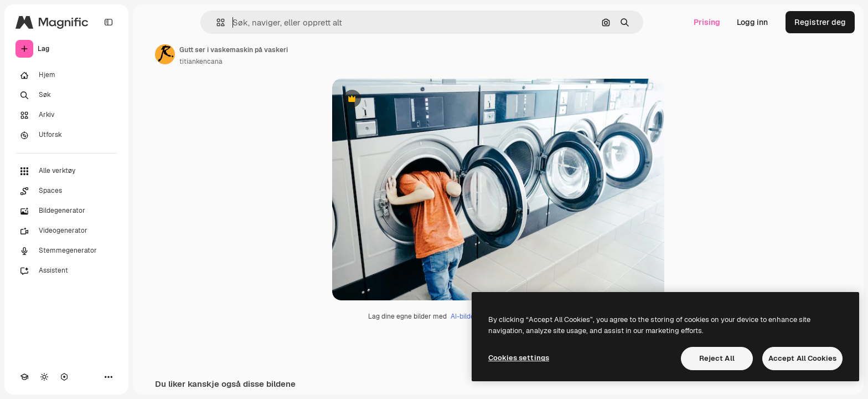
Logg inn (752, 22)
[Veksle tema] (44, 377)
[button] (216, 22)
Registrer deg (820, 22)
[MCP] (64, 377)
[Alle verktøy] (66, 171)
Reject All (717, 358)
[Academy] (24, 377)
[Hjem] (66, 75)
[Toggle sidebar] (108, 22)
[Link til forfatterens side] (165, 54)
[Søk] (66, 95)
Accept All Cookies (802, 358)
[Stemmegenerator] (66, 251)
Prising (707, 22)
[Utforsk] (66, 135)
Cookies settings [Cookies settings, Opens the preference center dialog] (519, 358)
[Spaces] (66, 191)
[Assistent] (66, 271)
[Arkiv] (66, 115)
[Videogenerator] (66, 231)
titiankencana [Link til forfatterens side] (201, 62)
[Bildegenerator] (66, 211)
